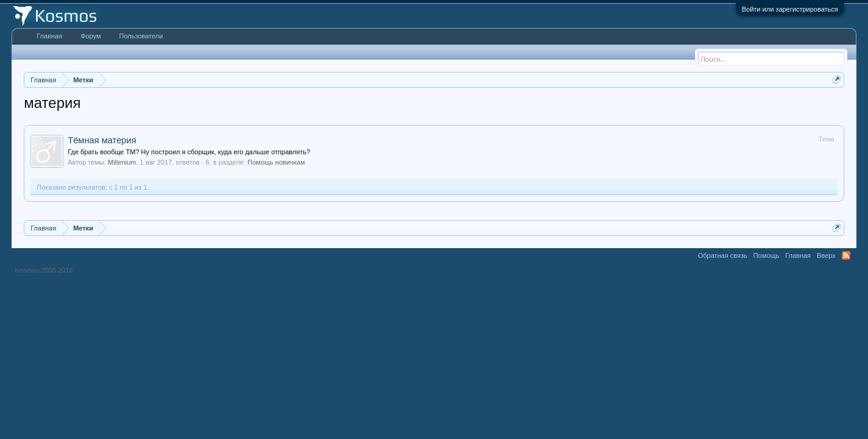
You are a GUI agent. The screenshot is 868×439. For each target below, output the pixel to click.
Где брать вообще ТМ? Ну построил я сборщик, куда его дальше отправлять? (189, 152)
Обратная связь (723, 255)
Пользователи (141, 36)
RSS (846, 255)
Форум (90, 36)
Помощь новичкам (276, 162)
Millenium (122, 162)
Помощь (767, 255)
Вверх (826, 255)
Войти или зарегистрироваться (790, 9)
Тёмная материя (102, 140)
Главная (49, 36)
